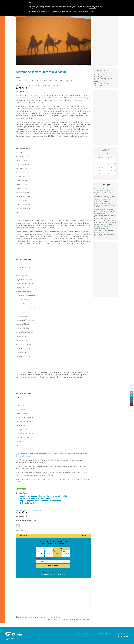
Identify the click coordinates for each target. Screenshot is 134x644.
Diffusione (88, 634)
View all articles (21, 531)
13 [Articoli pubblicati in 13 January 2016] (102, 167)
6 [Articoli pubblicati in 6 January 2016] (102, 164)
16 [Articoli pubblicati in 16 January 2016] (112, 167)
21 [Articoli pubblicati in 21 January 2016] (105, 170)
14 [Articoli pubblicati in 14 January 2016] (105, 167)
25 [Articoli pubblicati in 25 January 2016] (96, 174)
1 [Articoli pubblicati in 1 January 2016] (109, 161)
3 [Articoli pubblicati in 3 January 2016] (115, 161)
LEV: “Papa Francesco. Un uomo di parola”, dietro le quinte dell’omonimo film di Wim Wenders (105, 212)
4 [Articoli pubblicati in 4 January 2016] (96, 164)
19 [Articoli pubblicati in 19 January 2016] (99, 170)
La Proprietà (95, 634)
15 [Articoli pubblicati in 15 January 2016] (109, 167)
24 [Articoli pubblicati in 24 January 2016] (115, 170)
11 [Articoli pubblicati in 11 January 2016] (96, 167)
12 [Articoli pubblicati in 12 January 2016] (99, 167)
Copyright (117, 634)
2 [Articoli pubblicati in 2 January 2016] (112, 161)
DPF (82, 634)
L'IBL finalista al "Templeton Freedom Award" (35, 498)
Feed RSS (106, 185)
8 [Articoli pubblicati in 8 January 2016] (109, 164)
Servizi (102, 634)
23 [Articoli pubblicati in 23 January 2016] (112, 170)
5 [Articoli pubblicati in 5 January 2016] (99, 164)
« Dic (96, 178)
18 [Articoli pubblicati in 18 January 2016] (96, 170)
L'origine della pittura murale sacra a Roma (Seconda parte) (40, 501)
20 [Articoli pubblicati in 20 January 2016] (102, 170)
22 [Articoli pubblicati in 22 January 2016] (109, 170)
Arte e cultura (53, 85)
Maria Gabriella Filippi (39, 85)
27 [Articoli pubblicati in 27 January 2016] (102, 174)
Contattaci (124, 634)
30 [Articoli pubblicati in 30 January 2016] (112, 174)
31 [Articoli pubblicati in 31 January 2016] (115, 174)
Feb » (99, 178)
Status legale (109, 634)
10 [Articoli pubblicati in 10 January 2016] (115, 164)
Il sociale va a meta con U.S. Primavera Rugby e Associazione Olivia (43, 496)
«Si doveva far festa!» (27, 503)
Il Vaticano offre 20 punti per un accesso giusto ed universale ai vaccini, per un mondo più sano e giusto (105, 191)
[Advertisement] (53, 600)
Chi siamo (77, 634)
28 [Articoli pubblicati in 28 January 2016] (105, 174)
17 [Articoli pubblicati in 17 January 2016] (115, 167)
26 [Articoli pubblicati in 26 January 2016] (99, 174)
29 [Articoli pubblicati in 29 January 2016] (109, 174)
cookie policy (93, 8)
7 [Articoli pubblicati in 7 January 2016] (105, 164)
